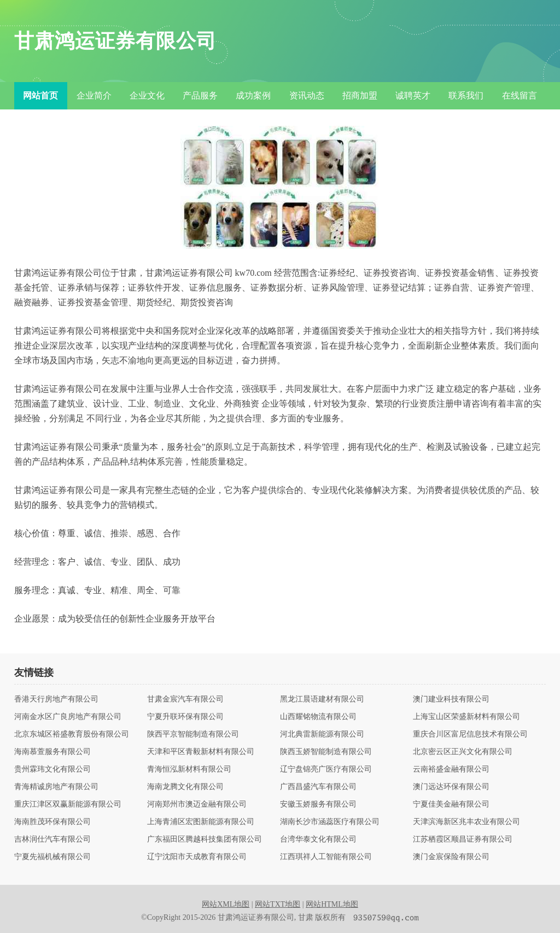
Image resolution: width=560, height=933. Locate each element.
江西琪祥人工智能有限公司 (326, 857)
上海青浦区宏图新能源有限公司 (201, 822)
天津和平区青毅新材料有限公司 (201, 752)
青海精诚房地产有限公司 (56, 787)
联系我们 (466, 95)
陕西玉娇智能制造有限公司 (326, 752)
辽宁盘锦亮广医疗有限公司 (326, 769)
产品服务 (200, 95)
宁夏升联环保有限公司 (185, 717)
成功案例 (253, 95)
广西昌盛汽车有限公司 (318, 787)
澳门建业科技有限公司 (451, 699)
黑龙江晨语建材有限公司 (322, 699)
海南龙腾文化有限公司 (185, 787)
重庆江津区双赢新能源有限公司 (68, 804)
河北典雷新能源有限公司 (322, 734)
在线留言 (520, 95)
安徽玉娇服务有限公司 (318, 804)
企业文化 (147, 95)
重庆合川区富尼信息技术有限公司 (470, 734)
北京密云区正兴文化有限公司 (463, 752)
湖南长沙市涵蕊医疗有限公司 (330, 822)
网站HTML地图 (332, 904)
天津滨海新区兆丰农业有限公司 (466, 822)
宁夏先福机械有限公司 (52, 857)
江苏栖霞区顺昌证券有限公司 (463, 839)
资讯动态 (307, 95)
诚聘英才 (413, 95)
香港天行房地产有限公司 (56, 699)
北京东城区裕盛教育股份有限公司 (72, 734)
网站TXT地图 (278, 904)
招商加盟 (360, 95)
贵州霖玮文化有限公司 (52, 769)
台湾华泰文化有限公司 (318, 839)
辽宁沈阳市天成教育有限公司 (197, 857)
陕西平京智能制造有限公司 (193, 734)
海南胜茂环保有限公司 (52, 822)
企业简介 (94, 95)
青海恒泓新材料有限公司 (189, 769)
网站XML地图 (226, 904)
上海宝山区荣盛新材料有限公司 (466, 717)
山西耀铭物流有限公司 (318, 717)
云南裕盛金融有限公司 (451, 769)
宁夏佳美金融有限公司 (451, 804)
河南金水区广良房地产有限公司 (68, 717)
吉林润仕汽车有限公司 (52, 839)
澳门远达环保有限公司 (451, 787)
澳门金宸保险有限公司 (451, 857)
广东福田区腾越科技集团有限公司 (205, 839)
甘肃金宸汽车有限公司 (185, 699)
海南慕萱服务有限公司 (52, 752)
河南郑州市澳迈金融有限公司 (197, 804)
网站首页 (40, 95)
